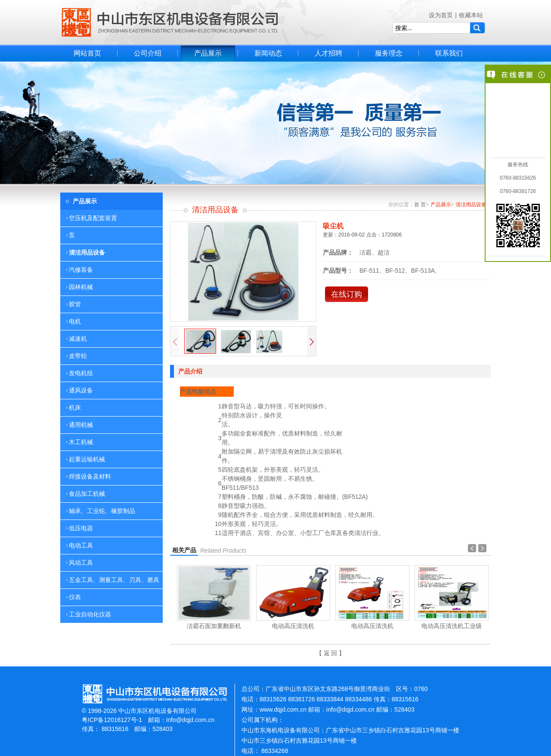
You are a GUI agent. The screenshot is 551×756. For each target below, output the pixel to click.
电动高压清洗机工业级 (452, 626)
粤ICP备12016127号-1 (112, 720)
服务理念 (389, 53)
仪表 (75, 597)
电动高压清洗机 (293, 626)
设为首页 (441, 15)
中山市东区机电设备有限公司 (170, 22)
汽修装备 (81, 270)
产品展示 (208, 53)
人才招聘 (328, 53)
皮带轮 (78, 356)
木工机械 (81, 442)
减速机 (78, 339)
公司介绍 (148, 53)
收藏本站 (471, 15)
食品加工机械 (87, 494)
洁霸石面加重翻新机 (214, 626)
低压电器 (81, 528)
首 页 (420, 205)
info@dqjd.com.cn (190, 720)
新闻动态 (268, 53)
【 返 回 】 (331, 653)
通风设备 (81, 390)
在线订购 (347, 294)
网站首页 (87, 53)
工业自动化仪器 (90, 614)
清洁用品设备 (87, 252)
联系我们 (449, 53)
